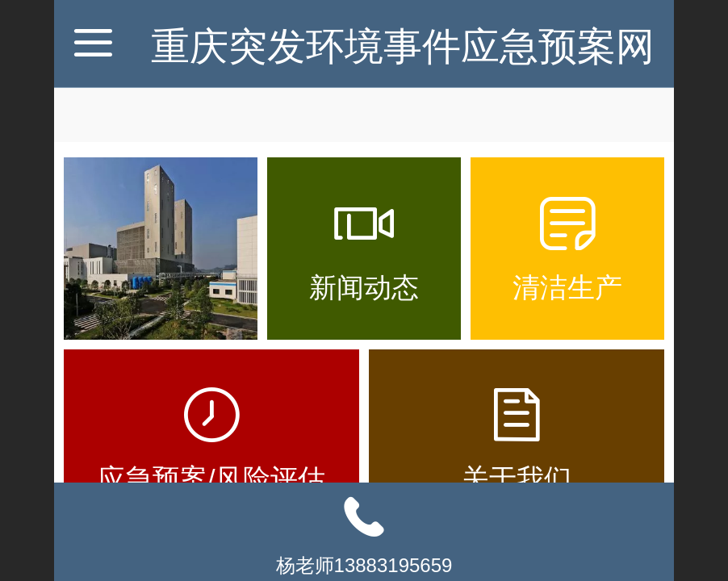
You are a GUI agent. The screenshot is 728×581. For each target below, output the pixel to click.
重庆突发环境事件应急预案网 (403, 46)
